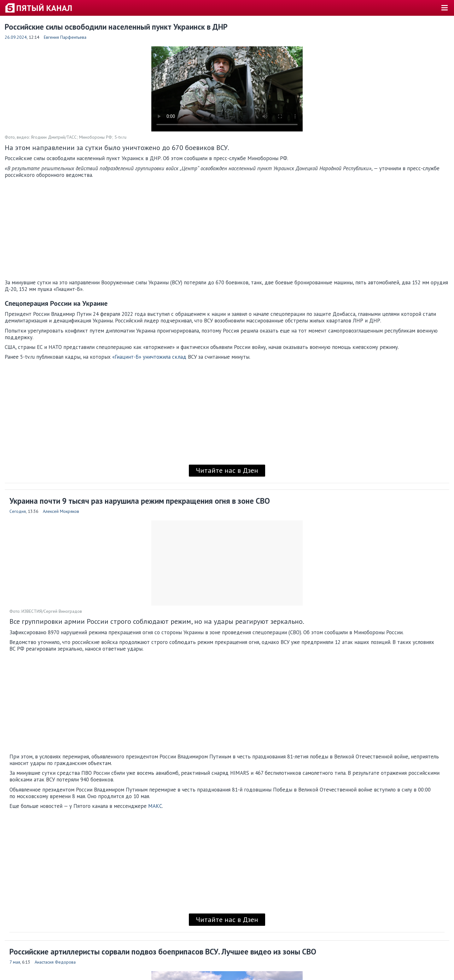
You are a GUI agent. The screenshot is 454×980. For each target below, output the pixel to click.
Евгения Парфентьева (65, 37)
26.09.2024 (16, 37)
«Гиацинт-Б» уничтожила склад (149, 357)
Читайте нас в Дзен (227, 470)
